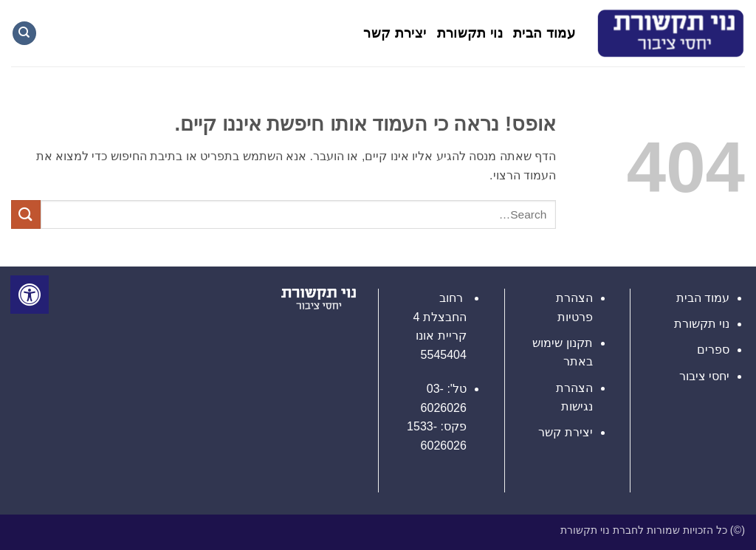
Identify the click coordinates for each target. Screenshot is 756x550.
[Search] (24, 34)
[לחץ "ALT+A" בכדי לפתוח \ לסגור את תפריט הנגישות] (30, 295)
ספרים (713, 350)
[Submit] (26, 214)
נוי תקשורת (470, 33)
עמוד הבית (544, 33)
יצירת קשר (395, 33)
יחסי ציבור (704, 376)
